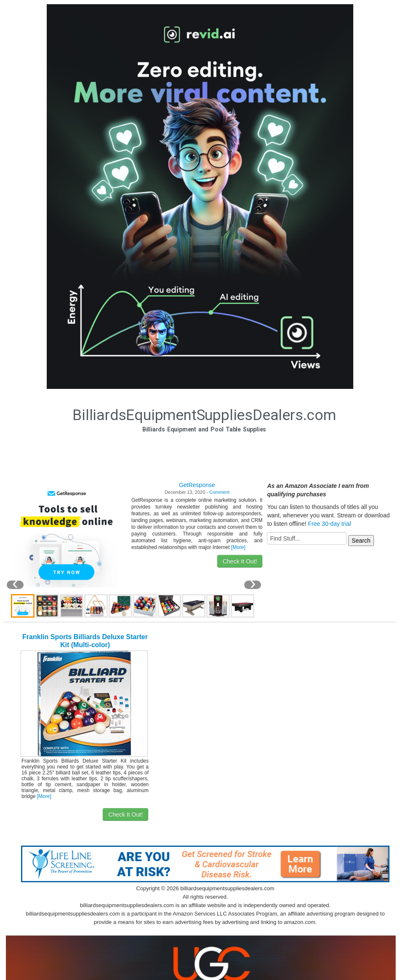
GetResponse (197, 485)
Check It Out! (240, 561)
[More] (238, 547)
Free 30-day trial (329, 524)
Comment (219, 492)
